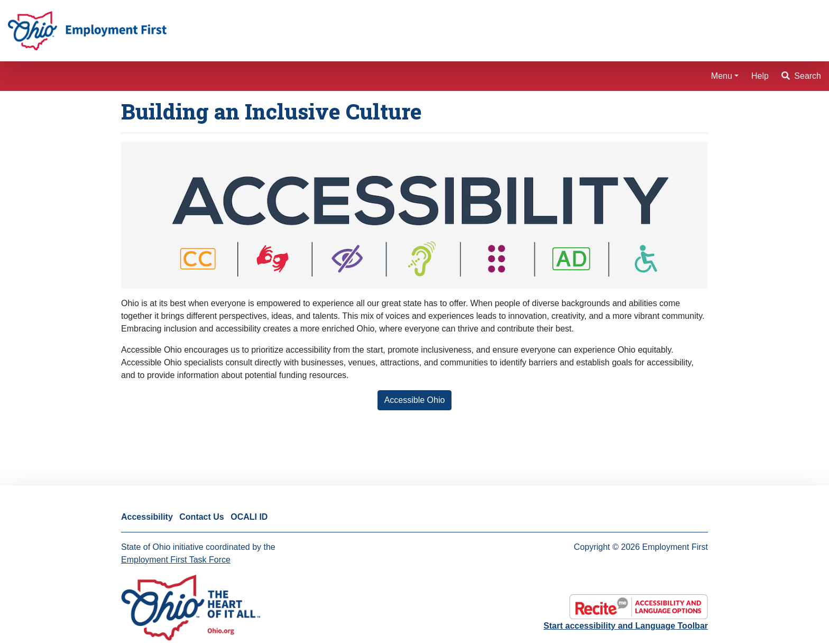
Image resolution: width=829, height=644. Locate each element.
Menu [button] (722, 76)
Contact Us (201, 517)
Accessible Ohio (415, 400)
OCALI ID (249, 517)
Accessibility (147, 517)
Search (801, 76)
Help (760, 76)
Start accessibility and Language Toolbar (626, 626)
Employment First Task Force (176, 560)
